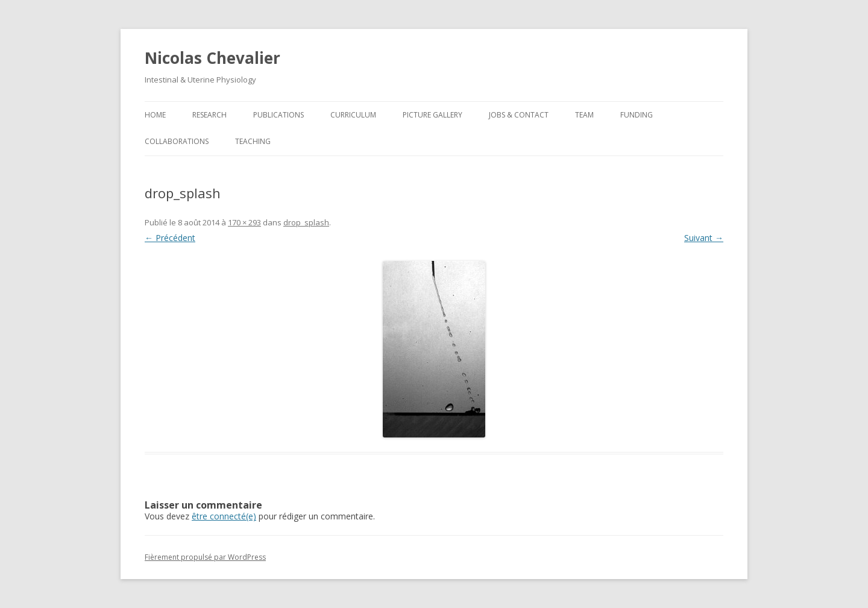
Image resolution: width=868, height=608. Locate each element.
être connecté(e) (224, 516)
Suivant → (704, 238)
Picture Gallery (432, 115)
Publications (278, 115)
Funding (637, 115)
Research (209, 115)
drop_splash (306, 222)
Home (155, 115)
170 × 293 (244, 222)
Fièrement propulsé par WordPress (205, 557)
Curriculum (353, 115)
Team (584, 115)
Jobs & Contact (519, 115)
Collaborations (177, 141)
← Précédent (170, 238)
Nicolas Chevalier (212, 58)
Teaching (253, 141)
